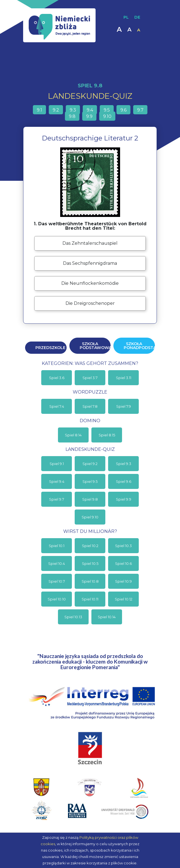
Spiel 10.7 (57, 581)
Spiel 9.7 (57, 499)
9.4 (90, 110)
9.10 (107, 116)
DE (137, 17)
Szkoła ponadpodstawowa (139, 346)
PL (126, 17)
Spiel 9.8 (90, 499)
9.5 (107, 110)
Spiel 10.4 (57, 563)
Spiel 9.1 (57, 464)
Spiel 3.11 (124, 378)
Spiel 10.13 (73, 617)
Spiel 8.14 (73, 435)
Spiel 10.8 (90, 581)
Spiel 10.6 (123, 563)
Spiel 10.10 (57, 599)
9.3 (73, 110)
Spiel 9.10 (90, 517)
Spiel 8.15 (107, 435)
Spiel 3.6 (57, 378)
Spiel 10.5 (90, 563)
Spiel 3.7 (90, 378)
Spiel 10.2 (90, 546)
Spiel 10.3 (123, 546)
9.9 (89, 116)
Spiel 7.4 (57, 406)
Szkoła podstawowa (95, 346)
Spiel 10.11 (90, 599)
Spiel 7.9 (124, 406)
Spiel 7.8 (90, 406)
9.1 (39, 110)
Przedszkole (50, 348)
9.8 (72, 116)
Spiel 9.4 (57, 481)
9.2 (56, 110)
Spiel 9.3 (124, 464)
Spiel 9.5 (90, 481)
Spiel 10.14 (107, 617)
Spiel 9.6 (124, 481)
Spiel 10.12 (124, 599)
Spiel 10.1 (57, 546)
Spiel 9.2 (90, 464)
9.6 (123, 110)
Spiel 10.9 (123, 581)
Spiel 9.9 (124, 499)
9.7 (140, 110)
